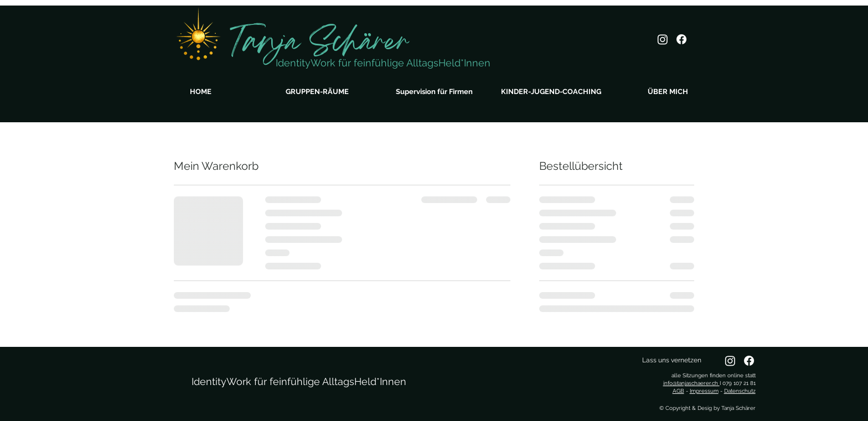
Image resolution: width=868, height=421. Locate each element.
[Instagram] (663, 39)
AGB (678, 391)
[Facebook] (681, 39)
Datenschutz (740, 391)
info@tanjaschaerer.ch (691, 383)
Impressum (704, 391)
